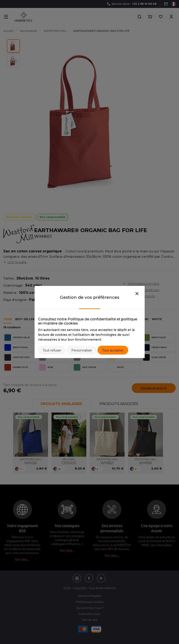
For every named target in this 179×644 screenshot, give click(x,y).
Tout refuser (52, 350)
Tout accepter (113, 350)
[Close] (137, 294)
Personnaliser (82, 350)
